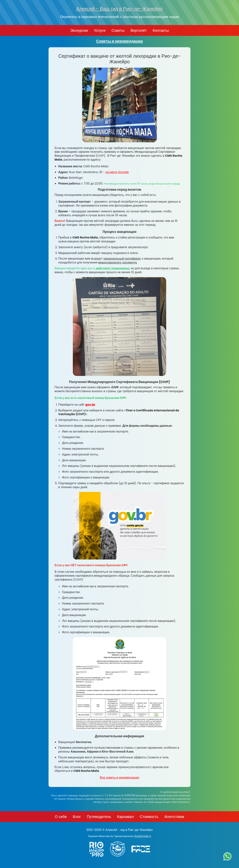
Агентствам (174, 817)
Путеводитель (99, 817)
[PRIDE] (142, 857)
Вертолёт (139, 30)
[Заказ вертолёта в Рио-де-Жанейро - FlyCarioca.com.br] (119, 857)
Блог (77, 817)
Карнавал (125, 817)
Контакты (161, 30)
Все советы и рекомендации (119, 778)
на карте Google (117, 172)
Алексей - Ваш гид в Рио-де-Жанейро (119, 9)
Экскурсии (79, 30)
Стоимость (149, 817)
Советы (118, 30)
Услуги (100, 30)
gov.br (90, 405)
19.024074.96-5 (143, 836)
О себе (61, 817)
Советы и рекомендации (120, 41)
